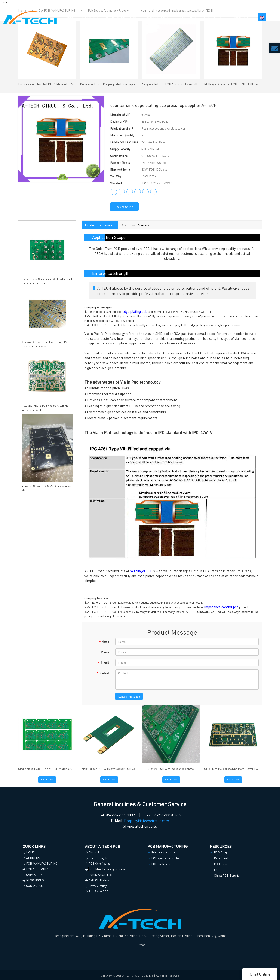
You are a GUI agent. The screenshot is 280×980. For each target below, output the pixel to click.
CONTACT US (239, 17)
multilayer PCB (141, 571)
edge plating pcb (135, 311)
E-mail (103, 663)
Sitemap (140, 945)
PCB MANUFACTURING (121, 17)
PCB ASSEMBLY (157, 17)
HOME (71, 17)
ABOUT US (89, 17)
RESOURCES (212, 17)
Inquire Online (124, 207)
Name (104, 642)
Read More (47, 780)
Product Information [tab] (100, 225)
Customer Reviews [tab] (135, 225)
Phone (105, 652)
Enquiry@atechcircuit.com (147, 820)
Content (102, 673)
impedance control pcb (221, 607)
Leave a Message (129, 696)
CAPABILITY (186, 17)
